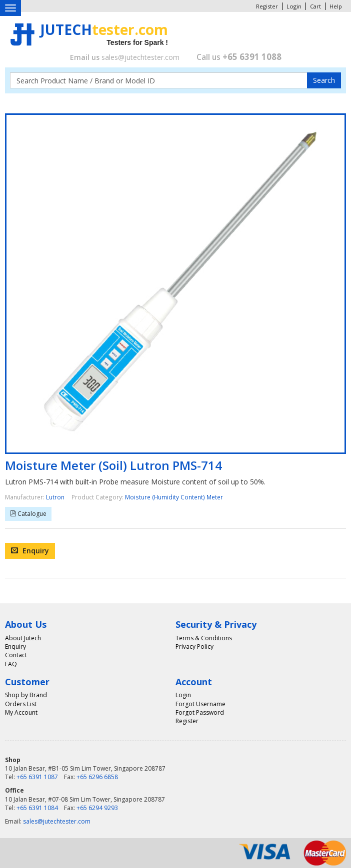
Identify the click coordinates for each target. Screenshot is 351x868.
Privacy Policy (194, 647)
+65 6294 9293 (97, 808)
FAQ (11, 664)
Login (294, 6)
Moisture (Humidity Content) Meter (174, 497)
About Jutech (23, 638)
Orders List (21, 704)
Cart (315, 6)
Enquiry (30, 551)
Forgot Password (200, 712)
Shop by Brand (26, 695)
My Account (21, 712)
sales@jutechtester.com (140, 57)
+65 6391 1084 (37, 808)
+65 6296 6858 (97, 777)
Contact (16, 655)
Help (336, 6)
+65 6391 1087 (37, 777)
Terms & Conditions (204, 638)
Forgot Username (200, 704)
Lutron (55, 497)
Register (267, 6)
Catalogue (31, 514)
